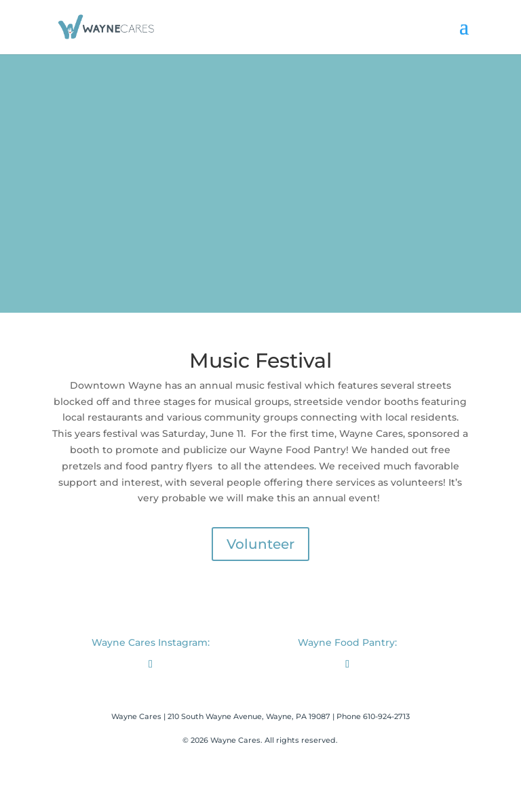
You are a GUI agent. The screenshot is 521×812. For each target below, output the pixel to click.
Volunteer (260, 544)
